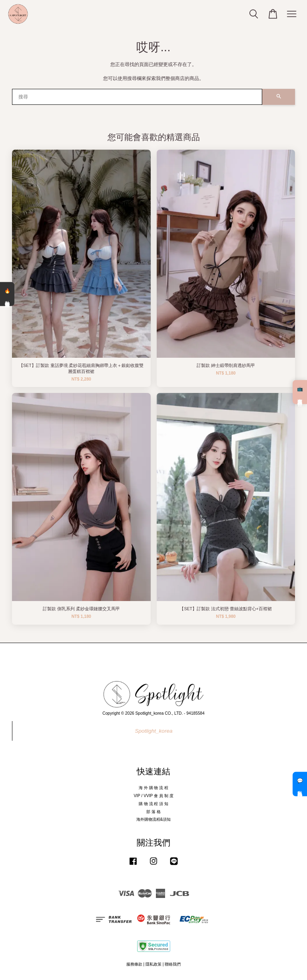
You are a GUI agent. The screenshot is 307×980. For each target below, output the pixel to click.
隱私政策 (153, 964)
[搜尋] (137, 97)
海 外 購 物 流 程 (153, 788)
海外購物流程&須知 (154, 819)
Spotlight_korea (154, 731)
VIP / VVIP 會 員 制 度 (153, 796)
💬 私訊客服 (300, 784)
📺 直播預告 (300, 392)
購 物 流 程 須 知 (153, 804)
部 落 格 (153, 812)
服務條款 (134, 964)
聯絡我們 (173, 964)
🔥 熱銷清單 (7, 294)
